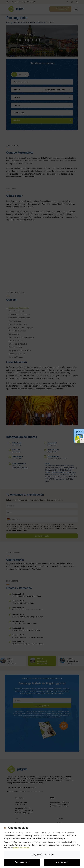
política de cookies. (21, 848)
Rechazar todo (22, 862)
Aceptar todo (62, 862)
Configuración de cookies (42, 854)
